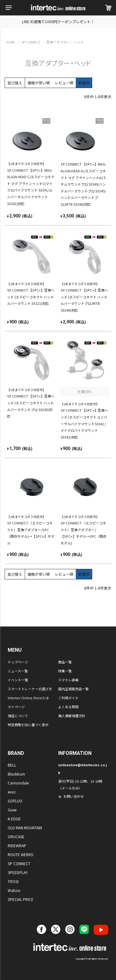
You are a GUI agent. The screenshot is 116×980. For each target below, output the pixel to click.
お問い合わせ (74, 796)
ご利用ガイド (68, 698)
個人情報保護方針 (72, 716)
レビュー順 (64, 83)
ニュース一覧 (18, 671)
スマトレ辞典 (68, 680)
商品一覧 (65, 662)
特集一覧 (65, 671)
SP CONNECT (31, 42)
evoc (12, 792)
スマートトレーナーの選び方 (30, 689)
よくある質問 (68, 707)
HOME (11, 42)
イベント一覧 (18, 680)
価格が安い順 (39, 83)
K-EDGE (14, 819)
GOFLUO (15, 801)
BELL (12, 765)
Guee (12, 810)
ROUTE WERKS (20, 854)
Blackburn (16, 774)
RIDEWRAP (17, 845)
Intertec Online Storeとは (28, 698)
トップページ (18, 662)
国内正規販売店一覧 (73, 689)
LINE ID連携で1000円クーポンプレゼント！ (58, 21)
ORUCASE (16, 837)
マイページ (16, 707)
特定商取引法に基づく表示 (28, 725)
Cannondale (18, 783)
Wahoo (14, 890)
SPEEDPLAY (18, 872)
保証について (18, 716)
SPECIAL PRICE (21, 899)
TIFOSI (13, 881)
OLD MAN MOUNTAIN (25, 828)
